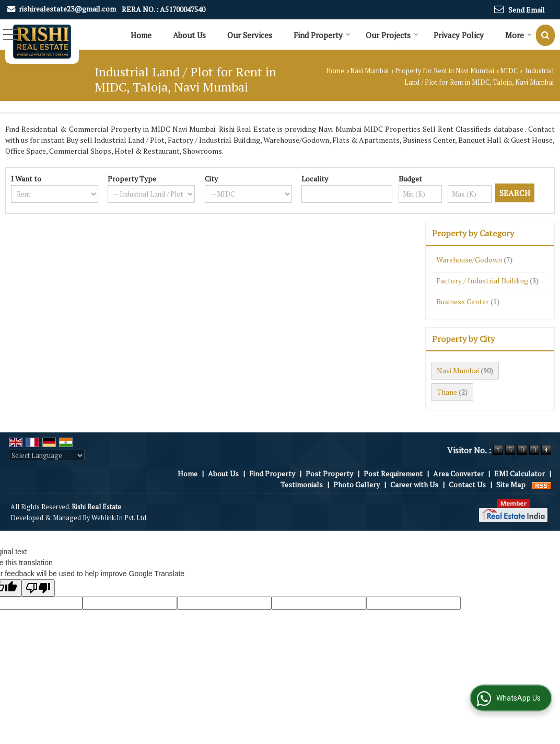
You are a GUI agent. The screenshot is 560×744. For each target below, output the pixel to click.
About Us (189, 35)
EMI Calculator (520, 473)
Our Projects (392, 35)
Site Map (511, 484)
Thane (447, 392)
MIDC (509, 71)
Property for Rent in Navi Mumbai (445, 71)
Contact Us (467, 484)
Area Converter (458, 473)
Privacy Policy (459, 35)
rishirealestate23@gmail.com (67, 9)
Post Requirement (393, 473)
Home (141, 35)
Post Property (329, 473)
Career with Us (414, 484)
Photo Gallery (357, 484)
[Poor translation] (38, 588)
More (518, 35)
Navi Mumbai (369, 71)
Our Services (250, 35)
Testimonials (302, 484)
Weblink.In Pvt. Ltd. (120, 518)
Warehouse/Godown (469, 260)
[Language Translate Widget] (47, 455)
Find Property (322, 35)
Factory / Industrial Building (482, 281)
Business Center (463, 301)
